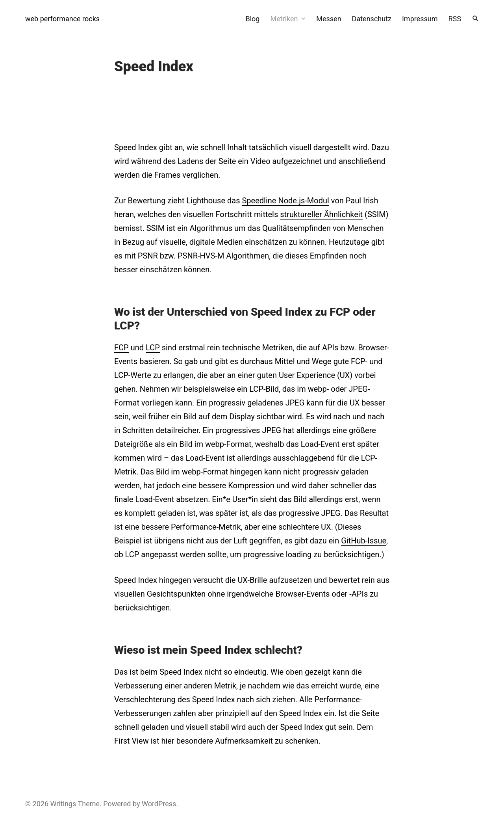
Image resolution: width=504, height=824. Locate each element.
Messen (329, 19)
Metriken (284, 19)
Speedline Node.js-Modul (285, 201)
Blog (252, 19)
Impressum (420, 19)
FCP (121, 348)
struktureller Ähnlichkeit (321, 214)
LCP (153, 348)
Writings (63, 804)
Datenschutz (372, 19)
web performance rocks (62, 19)
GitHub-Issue (364, 541)
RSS (455, 19)
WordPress (159, 804)
